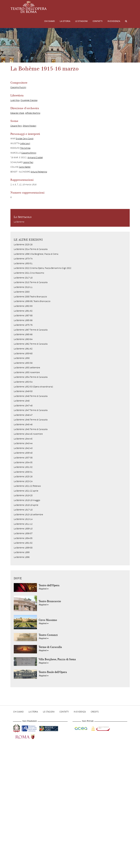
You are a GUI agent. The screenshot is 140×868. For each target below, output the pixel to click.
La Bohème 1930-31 (23, 472)
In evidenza (114, 21)
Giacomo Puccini (18, 87)
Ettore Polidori (30, 126)
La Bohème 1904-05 (23, 538)
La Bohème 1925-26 (23, 477)
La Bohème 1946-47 (23, 415)
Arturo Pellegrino (39, 172)
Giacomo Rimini (29, 153)
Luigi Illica (15, 100)
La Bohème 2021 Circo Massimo (29, 273)
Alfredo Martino (33, 113)
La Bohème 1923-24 (23, 481)
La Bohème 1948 (22, 401)
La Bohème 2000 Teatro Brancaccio (30, 297)
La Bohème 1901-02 (23, 543)
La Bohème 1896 (22, 557)
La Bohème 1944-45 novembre (28, 434)
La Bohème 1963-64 (23, 339)
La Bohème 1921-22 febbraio (27, 486)
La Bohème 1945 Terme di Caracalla (31, 429)
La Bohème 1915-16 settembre (28, 515)
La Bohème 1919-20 (23, 495)
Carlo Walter (25, 167)
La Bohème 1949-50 (23, 391)
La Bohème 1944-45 (23, 439)
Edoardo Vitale (17, 113)
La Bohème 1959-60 (23, 353)
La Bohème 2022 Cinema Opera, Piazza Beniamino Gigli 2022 (42, 268)
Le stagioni (81, 21)
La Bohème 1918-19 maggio (27, 500)
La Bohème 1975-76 (23, 325)
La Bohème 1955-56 (23, 363)
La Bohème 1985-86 (23, 320)
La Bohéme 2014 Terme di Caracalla (31, 249)
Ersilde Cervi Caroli (25, 139)
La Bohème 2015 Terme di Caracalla (31, 282)
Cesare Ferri (16, 126)
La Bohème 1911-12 (23, 524)
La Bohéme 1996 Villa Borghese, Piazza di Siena (36, 254)
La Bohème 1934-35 (23, 462)
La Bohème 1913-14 (23, 519)
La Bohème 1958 (22, 358)
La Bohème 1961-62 (23, 349)
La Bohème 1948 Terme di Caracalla (31, 396)
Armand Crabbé (35, 157)
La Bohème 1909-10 (23, 529)
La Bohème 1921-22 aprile (26, 491)
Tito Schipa (25, 148)
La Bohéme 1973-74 (23, 259)
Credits (95, 712)
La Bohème (19, 222)
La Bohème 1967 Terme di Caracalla (31, 330)
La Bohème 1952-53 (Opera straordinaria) (33, 387)
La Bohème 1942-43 (23, 448)
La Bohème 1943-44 (23, 443)
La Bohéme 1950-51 (23, 263)
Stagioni (44, 589)
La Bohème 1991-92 (23, 311)
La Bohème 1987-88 (23, 316)
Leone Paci (28, 162)
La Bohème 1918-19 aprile (26, 505)
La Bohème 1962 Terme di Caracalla (31, 344)
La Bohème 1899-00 (23, 548)
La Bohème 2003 (22, 292)
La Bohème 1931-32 (23, 467)
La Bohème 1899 (22, 552)
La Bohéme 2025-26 (23, 245)
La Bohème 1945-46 (23, 424)
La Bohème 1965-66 (23, 334)
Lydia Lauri (25, 143)
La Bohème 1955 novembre (27, 372)
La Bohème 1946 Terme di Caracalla (31, 420)
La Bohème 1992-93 (23, 306)
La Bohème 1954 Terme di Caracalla (31, 377)
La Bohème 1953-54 (23, 382)
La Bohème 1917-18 (23, 510)
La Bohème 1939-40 (23, 453)
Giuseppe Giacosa (29, 100)
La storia (65, 21)
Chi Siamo (50, 21)
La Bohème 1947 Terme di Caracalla (31, 410)
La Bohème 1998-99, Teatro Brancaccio (32, 301)
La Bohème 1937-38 (23, 458)
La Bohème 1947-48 (23, 406)
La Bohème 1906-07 (23, 533)
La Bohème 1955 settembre (27, 368)
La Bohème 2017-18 (23, 278)
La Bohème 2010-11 (23, 287)
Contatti (98, 21)
